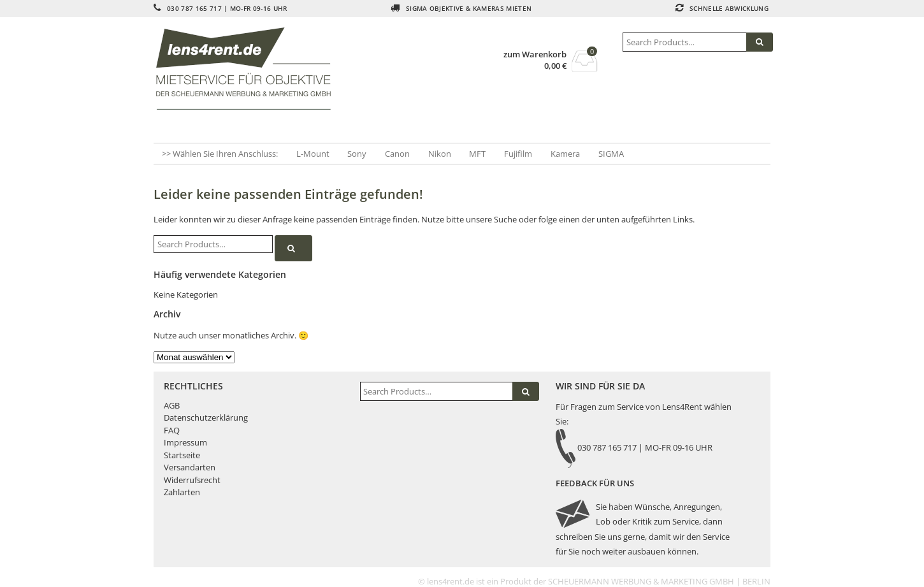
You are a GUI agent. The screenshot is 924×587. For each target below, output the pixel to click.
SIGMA (611, 154)
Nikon (440, 154)
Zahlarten (182, 492)
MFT (477, 154)
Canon (397, 154)
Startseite (182, 455)
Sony (357, 154)
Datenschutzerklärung (206, 417)
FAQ (172, 430)
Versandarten (190, 467)
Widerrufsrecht (192, 480)
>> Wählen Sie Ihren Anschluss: (220, 154)
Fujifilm (518, 154)
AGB (172, 405)
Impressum (185, 442)
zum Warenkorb (535, 54)
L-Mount (313, 154)
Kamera (565, 154)
